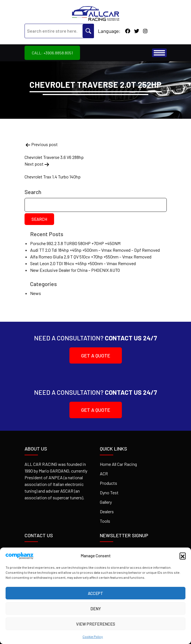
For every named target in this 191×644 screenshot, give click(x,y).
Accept (95, 593)
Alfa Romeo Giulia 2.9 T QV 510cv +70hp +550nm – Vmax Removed (91, 257)
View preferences (96, 624)
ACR (104, 474)
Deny (96, 609)
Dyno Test (109, 492)
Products (108, 483)
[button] (183, 556)
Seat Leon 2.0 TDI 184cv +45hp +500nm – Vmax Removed (83, 263)
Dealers (107, 511)
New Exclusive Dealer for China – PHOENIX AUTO (75, 270)
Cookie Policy (93, 636)
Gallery (106, 502)
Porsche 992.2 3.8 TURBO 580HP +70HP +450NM (75, 243)
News (36, 293)
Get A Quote (82, 355)
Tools (105, 521)
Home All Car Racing (118, 464)
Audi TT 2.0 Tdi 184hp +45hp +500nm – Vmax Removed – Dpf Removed (95, 250)
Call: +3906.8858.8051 (52, 53)
